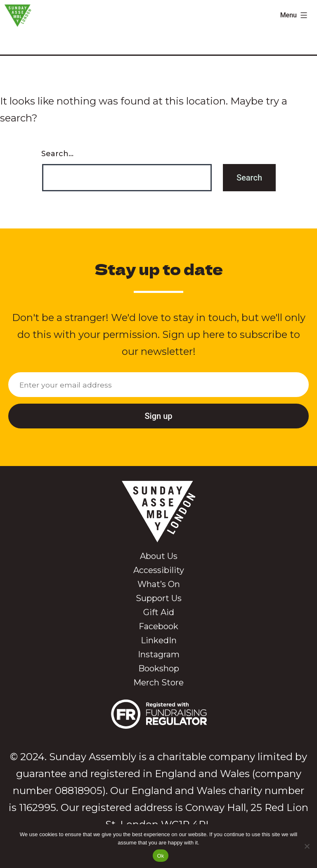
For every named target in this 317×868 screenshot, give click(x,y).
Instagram (159, 654)
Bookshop (159, 668)
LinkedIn (159, 640)
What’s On (159, 584)
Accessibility (159, 570)
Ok (160, 856)
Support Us (159, 598)
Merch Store (158, 683)
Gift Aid (159, 612)
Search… (57, 154)
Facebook (158, 626)
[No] (307, 846)
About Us (159, 556)
